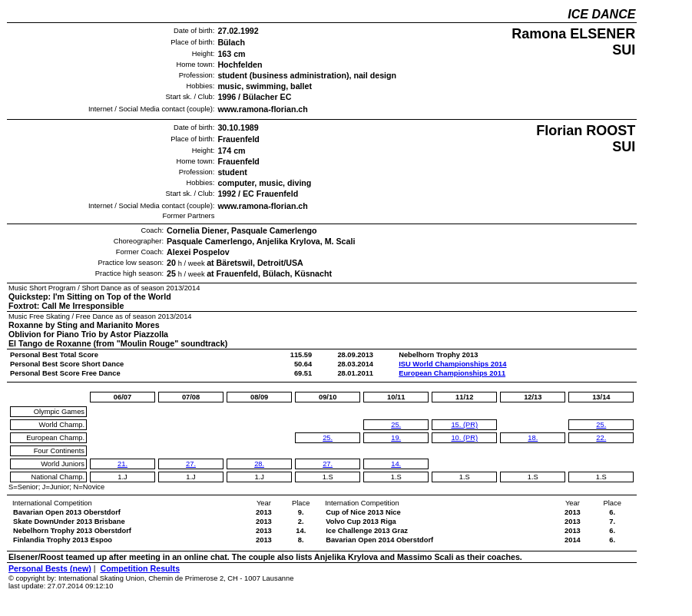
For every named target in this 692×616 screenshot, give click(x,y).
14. (396, 464)
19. (396, 438)
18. (533, 438)
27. (191, 464)
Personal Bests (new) (50, 568)
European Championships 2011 (452, 373)
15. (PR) (464, 425)
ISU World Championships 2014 (452, 364)
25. (328, 438)
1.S (328, 477)
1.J (122, 477)
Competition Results (140, 568)
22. (601, 438)
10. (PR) (464, 438)
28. (259, 464)
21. (123, 464)
